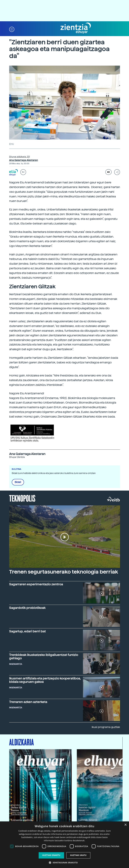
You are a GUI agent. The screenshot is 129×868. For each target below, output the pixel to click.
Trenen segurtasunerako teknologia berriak (64, 572)
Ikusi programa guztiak (106, 727)
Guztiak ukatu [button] (78, 855)
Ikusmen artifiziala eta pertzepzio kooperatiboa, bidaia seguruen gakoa (45, 680)
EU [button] (23, 172)
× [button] (125, 825)
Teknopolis (22, 498)
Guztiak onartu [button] (51, 855)
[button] (12, 29)
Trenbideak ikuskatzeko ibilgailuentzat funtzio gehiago (44, 656)
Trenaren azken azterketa (28, 702)
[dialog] (64, 845)
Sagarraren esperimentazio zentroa (36, 584)
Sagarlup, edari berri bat (27, 631)
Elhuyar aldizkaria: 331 (19, 157)
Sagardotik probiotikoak (27, 608)
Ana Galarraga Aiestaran (24, 160)
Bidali (18, 482)
